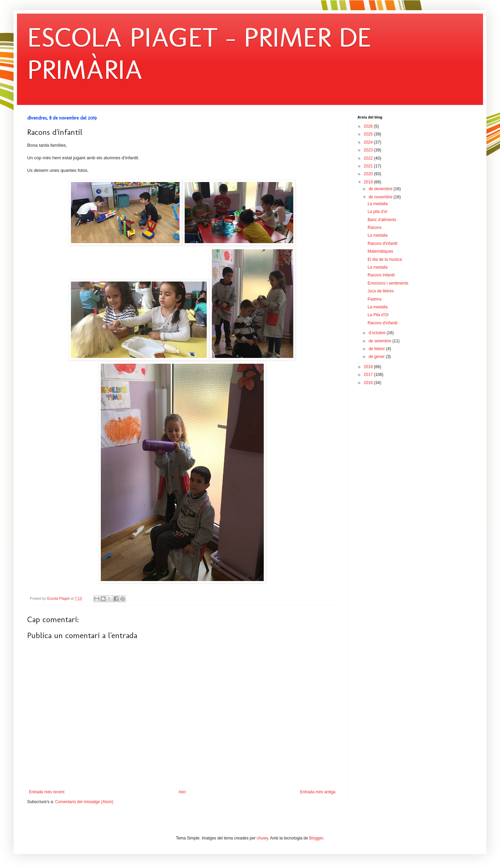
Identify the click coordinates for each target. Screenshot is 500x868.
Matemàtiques (380, 251)
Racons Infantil (381, 275)
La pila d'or (377, 212)
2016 (369, 383)
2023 (369, 150)
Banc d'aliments (382, 220)
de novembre (381, 197)
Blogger (316, 838)
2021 (369, 166)
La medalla (378, 204)
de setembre (381, 341)
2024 (369, 142)
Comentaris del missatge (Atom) (84, 802)
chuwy (262, 838)
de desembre (381, 189)
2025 (369, 134)
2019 (369, 182)
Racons (375, 228)
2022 (369, 158)
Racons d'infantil (383, 243)
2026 (369, 126)
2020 (369, 174)
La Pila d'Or (378, 315)
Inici (182, 792)
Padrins (375, 299)
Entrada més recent (47, 792)
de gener (377, 357)
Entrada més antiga (318, 792)
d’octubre (378, 333)
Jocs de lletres (381, 291)
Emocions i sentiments (388, 283)
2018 (369, 367)
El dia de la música (385, 259)
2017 (369, 375)
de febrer (377, 349)
